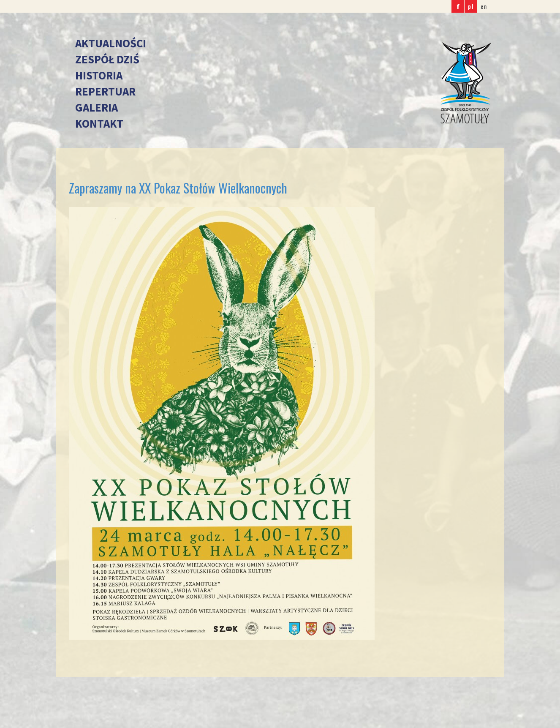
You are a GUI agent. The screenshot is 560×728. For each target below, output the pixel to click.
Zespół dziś (107, 59)
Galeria (97, 107)
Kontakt (99, 123)
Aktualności (111, 43)
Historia (99, 75)
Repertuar (105, 91)
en (484, 6)
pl (471, 6)
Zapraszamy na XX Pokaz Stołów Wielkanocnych (178, 188)
